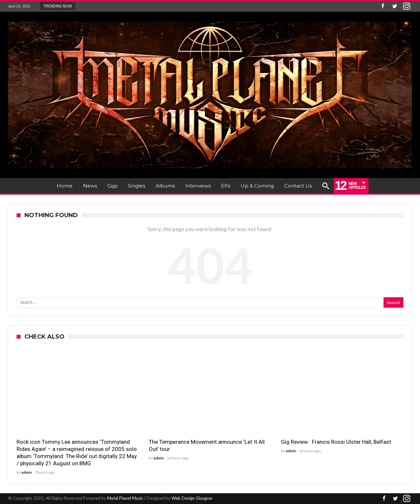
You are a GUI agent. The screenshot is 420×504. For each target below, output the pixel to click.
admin (27, 472)
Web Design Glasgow (192, 498)
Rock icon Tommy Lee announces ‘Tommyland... (123, 6)
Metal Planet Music (125, 498)
